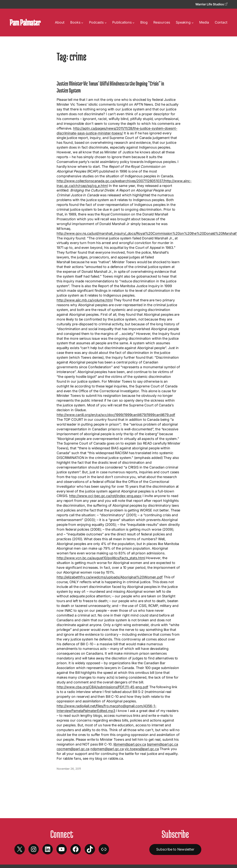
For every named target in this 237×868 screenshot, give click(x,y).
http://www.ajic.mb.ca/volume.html (85, 300)
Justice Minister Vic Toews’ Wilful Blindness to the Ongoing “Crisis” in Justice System (110, 87)
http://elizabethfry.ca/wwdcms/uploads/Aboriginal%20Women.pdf (110, 577)
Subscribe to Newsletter (175, 849)
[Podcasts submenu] (106, 23)
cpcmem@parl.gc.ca (73, 749)
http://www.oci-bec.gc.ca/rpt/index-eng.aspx (105, 496)
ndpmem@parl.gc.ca (107, 749)
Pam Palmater (25, 23)
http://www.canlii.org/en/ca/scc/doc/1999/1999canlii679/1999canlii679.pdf (116, 415)
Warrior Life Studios (211, 4)
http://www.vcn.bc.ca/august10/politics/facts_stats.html (101, 558)
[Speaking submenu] (193, 23)
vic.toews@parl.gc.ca (142, 749)
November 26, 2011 (69, 769)
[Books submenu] (82, 23)
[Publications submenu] (133, 23)
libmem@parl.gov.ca (130, 744)
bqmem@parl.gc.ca (163, 744)
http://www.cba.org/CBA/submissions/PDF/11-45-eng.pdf (102, 687)
